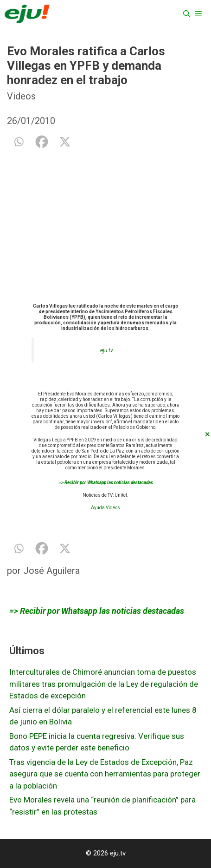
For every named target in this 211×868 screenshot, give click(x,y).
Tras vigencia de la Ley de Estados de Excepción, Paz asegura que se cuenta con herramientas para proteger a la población (105, 774)
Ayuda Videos (105, 508)
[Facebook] (42, 142)
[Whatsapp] (19, 142)
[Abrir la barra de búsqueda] (187, 14)
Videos (21, 96)
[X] (65, 142)
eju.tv (107, 350)
